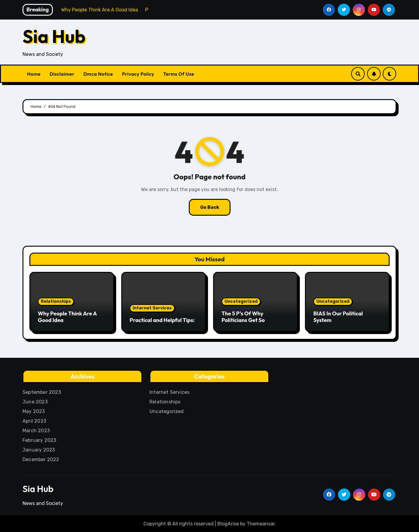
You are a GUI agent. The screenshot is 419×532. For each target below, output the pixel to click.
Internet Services (152, 308)
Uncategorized (241, 301)
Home (34, 74)
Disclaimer (62, 74)
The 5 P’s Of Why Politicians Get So (243, 317)
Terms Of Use (179, 74)
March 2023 (36, 430)
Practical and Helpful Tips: (162, 320)
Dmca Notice (98, 74)
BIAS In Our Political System (338, 317)
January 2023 (39, 449)
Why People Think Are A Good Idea (67, 317)
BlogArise (228, 523)
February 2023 (39, 439)
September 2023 (42, 391)
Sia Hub (54, 36)
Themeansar (261, 523)
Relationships (56, 301)
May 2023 (34, 410)
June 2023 (35, 401)
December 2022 (41, 459)
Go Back (209, 207)
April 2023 (34, 420)
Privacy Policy (138, 74)
